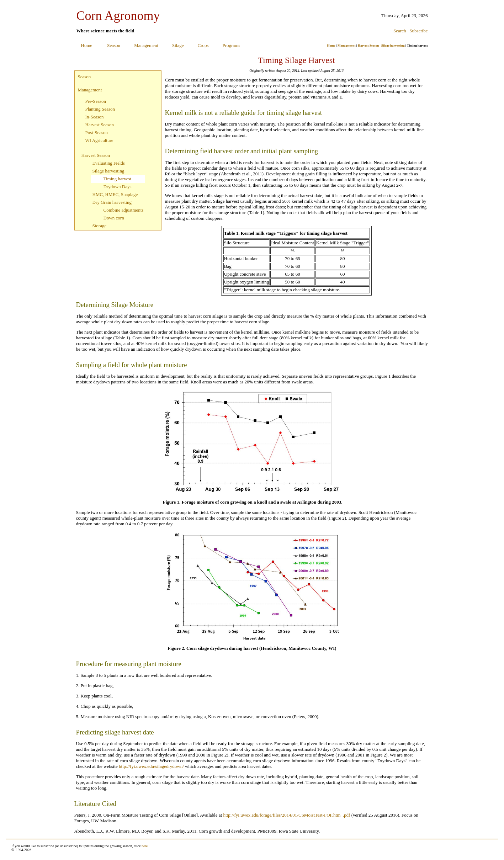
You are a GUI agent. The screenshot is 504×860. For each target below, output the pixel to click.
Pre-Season (96, 101)
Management (146, 45)
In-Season (95, 117)
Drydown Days (118, 187)
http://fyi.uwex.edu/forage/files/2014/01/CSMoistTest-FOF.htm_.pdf (287, 815)
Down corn (114, 218)
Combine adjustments (124, 210)
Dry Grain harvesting (112, 202)
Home (87, 45)
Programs (232, 45)
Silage (178, 45)
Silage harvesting (393, 46)
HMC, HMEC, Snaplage (115, 194)
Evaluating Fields (109, 163)
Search (400, 31)
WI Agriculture (99, 140)
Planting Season (100, 109)
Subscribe (418, 31)
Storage (100, 226)
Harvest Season (368, 46)
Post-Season (97, 132)
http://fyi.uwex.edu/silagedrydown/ (151, 766)
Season (114, 45)
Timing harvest (118, 179)
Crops (203, 45)
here (145, 846)
